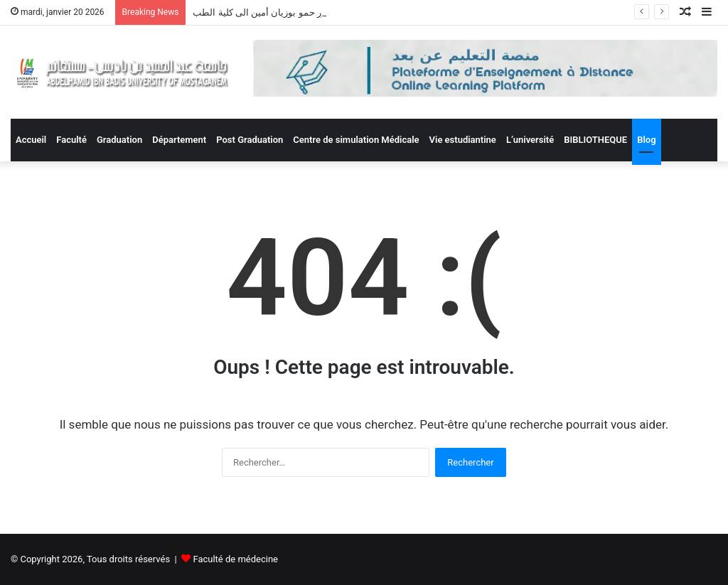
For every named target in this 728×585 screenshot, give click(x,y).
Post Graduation (250, 140)
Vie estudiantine (463, 140)
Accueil (31, 140)
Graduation (119, 140)
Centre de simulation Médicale (356, 140)
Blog (646, 140)
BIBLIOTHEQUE (595, 140)
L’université (530, 140)
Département (179, 140)
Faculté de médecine (235, 559)
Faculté (71, 140)
